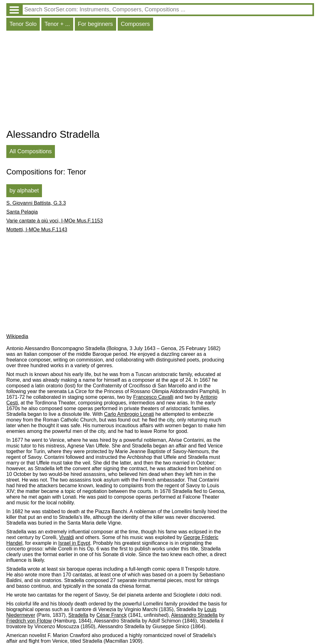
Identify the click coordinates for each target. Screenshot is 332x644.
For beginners (95, 24)
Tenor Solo (23, 24)
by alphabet (24, 191)
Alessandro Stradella (194, 615)
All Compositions (31, 151)
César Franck (111, 615)
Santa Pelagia (22, 212)
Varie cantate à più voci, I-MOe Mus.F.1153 (55, 221)
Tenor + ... (57, 24)
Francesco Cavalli (153, 397)
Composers (135, 24)
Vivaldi (66, 537)
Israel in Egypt (74, 543)
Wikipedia (17, 336)
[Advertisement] (160, 81)
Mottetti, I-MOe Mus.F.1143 (37, 230)
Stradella (78, 615)
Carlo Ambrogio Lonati (129, 414)
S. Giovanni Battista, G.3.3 (36, 203)
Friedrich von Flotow (29, 621)
